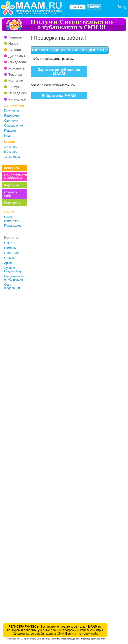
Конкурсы (12, 168)
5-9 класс (11, 152)
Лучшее (15, 50)
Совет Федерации (12, 286)
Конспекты (17, 68)
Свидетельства (21, 62)
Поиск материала (12, 219)
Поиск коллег (13, 226)
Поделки (10, 131)
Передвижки (18, 93)
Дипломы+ (17, 56)
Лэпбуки (15, 87)
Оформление (13, 126)
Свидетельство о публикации (15, 278)
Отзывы (10, 258)
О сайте (10, 243)
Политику (55, 639)
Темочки (15, 74)
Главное (15, 37)
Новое (13, 43)
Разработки (12, 116)
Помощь (10, 248)
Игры (8, 136)
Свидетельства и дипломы (16, 176)
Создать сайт (11, 194)
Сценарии (11, 121)
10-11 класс (12, 157)
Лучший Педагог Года (13, 270)
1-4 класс (11, 147)
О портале (11, 253)
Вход (122, 7)
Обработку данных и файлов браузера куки (83, 639)
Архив (8, 263)
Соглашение (43, 639)
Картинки (16, 81)
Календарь (17, 99)
